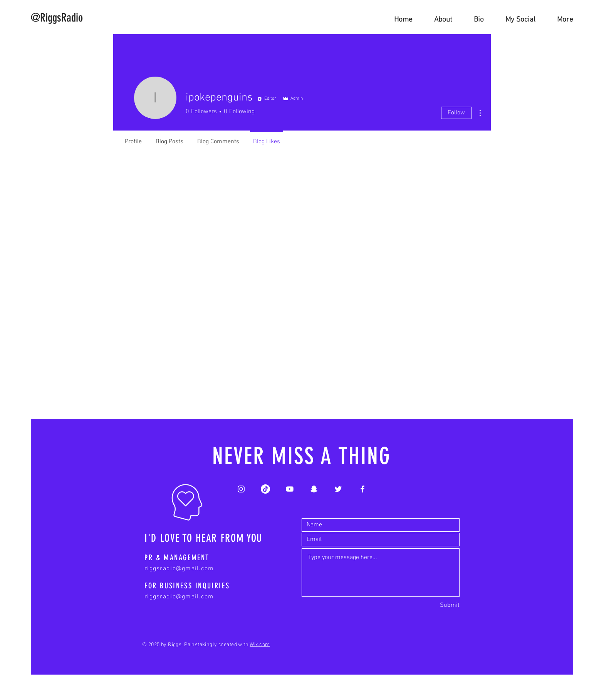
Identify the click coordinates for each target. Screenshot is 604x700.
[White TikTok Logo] (265, 489)
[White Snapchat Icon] (314, 489)
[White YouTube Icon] (290, 489)
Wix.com (260, 645)
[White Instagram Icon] (241, 489)
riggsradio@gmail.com (179, 569)
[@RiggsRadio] (57, 18)
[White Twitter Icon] (338, 489)
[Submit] (450, 605)
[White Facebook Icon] (362, 489)
